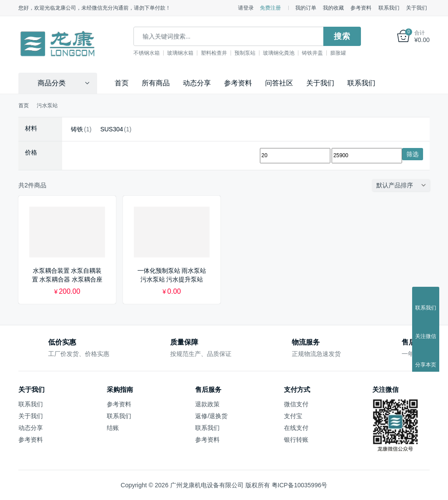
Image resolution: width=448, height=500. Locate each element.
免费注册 (270, 8)
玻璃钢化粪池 (290, 53)
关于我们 (416, 8)
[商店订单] (403, 185)
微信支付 (296, 404)
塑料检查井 (225, 53)
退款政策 (207, 404)
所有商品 (156, 83)
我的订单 (306, 8)
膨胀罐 (350, 53)
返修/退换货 (211, 415)
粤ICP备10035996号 (300, 485)
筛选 (413, 154)
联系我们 (389, 8)
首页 (122, 83)
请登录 (246, 8)
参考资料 (361, 8)
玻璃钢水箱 (192, 53)
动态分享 (197, 83)
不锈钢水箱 (158, 53)
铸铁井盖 (324, 53)
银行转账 (296, 439)
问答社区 (279, 83)
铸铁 (77, 129)
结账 (113, 427)
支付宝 (293, 415)
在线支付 (296, 427)
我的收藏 (333, 8)
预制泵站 (256, 53)
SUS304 (112, 129)
